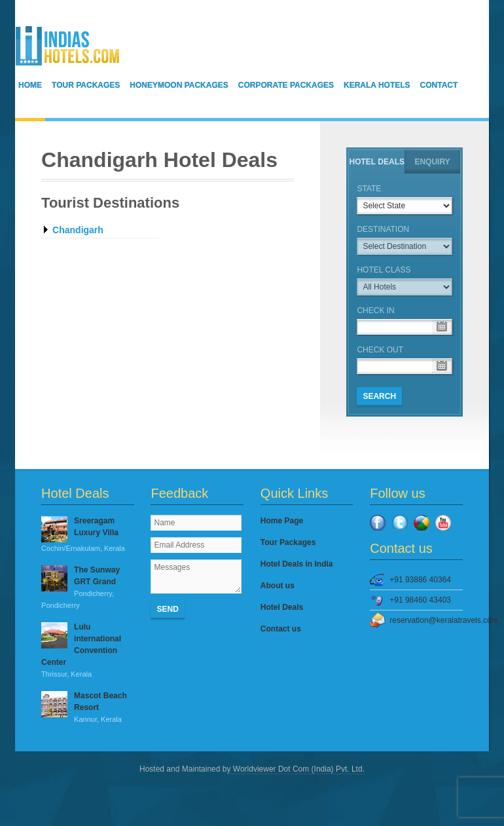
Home (30, 85)
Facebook (378, 523)
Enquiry (432, 162)
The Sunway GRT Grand (88, 588)
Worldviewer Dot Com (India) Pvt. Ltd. (297, 769)
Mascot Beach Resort (88, 708)
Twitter (400, 523)
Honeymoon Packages (179, 85)
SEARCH (379, 396)
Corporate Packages (286, 85)
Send (167, 609)
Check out (380, 350)
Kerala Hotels (377, 85)
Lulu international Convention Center (88, 651)
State (369, 189)
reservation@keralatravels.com (426, 620)
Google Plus (422, 523)
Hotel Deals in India (297, 564)
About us (278, 586)
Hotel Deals (377, 162)
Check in (375, 310)
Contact (439, 85)
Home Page (282, 521)
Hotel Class (384, 270)
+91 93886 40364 (420, 580)
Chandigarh (78, 230)
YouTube (443, 523)
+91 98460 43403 (420, 600)
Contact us (281, 629)
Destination (383, 229)
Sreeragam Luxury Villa (88, 535)
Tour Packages (86, 85)
